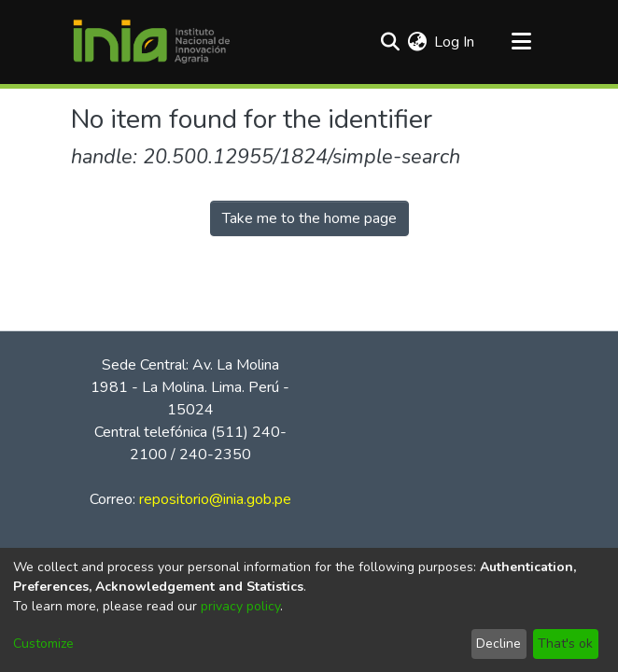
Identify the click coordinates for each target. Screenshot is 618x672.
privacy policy (240, 606)
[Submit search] (390, 42)
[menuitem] (417, 42)
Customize (43, 644)
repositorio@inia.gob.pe (215, 499)
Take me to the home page (309, 218)
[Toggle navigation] (521, 42)
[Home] (151, 42)
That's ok (565, 644)
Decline (499, 644)
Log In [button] (455, 42)
